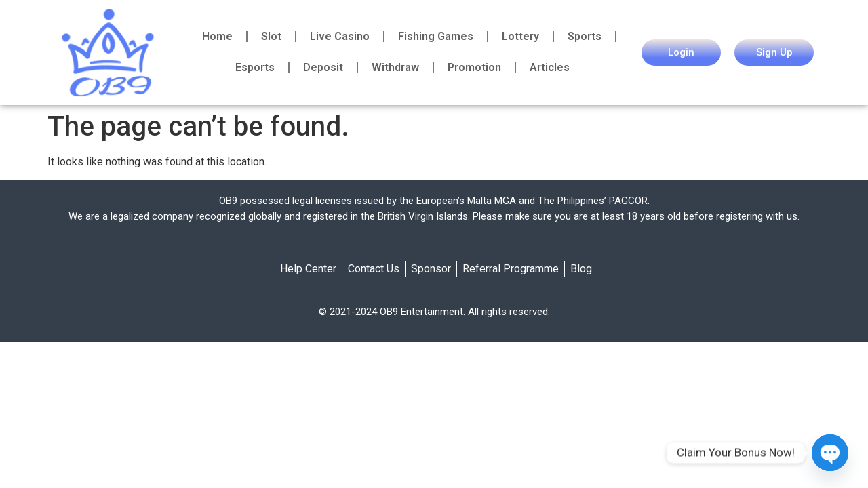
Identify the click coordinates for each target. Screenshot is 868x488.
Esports (255, 67)
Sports (585, 36)
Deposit (323, 67)
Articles (550, 67)
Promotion (474, 67)
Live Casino (340, 36)
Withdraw (395, 67)
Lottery (520, 36)
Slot (271, 36)
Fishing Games (436, 36)
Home (217, 36)
